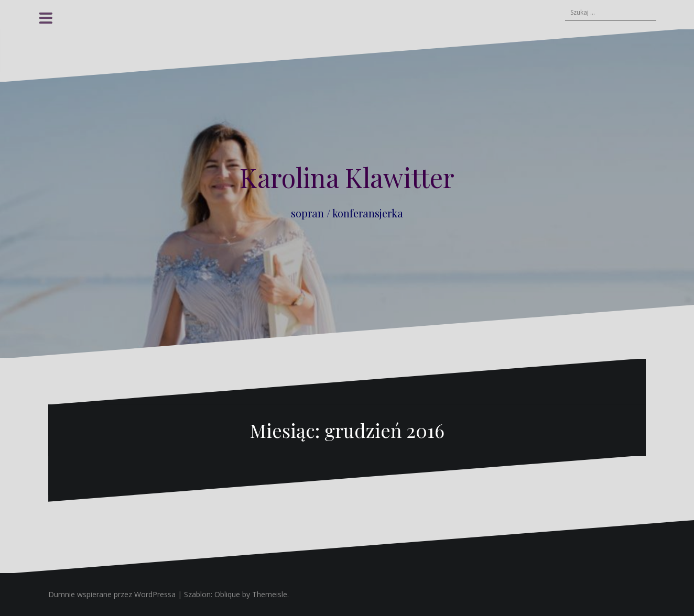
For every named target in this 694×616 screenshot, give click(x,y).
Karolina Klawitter (347, 177)
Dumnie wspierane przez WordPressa (112, 594)
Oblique (227, 594)
